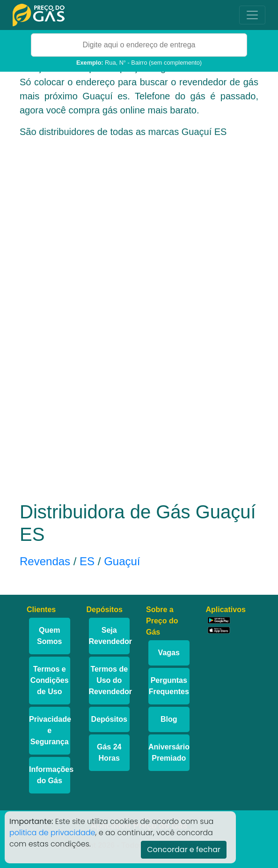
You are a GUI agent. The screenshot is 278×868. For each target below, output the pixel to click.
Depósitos (109, 719)
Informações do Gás (50, 775)
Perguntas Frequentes (169, 686)
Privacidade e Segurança (50, 730)
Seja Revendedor (110, 636)
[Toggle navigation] (252, 15)
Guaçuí (122, 561)
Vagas (169, 653)
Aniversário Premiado (169, 752)
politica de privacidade (52, 833)
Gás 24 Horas (109, 752)
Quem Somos (49, 636)
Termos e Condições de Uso (50, 680)
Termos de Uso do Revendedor (110, 680)
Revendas (45, 561)
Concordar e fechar (184, 849)
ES (87, 561)
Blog (169, 719)
